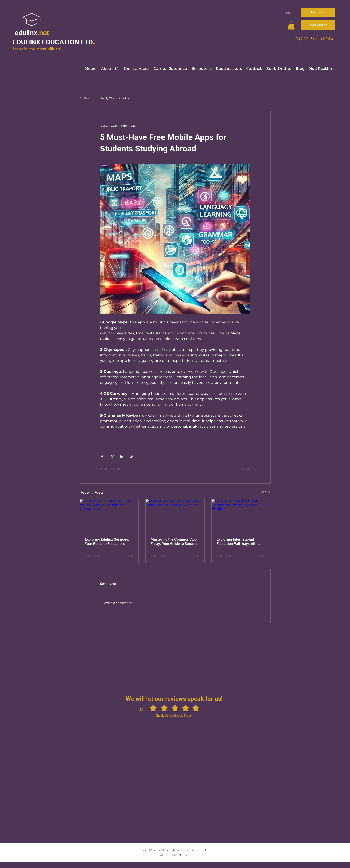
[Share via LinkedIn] (122, 457)
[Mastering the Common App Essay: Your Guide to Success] (175, 516)
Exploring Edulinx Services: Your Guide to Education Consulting (107, 541)
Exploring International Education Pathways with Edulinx (237, 541)
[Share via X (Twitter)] (112, 457)
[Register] (318, 12)
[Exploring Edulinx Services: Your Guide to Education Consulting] (109, 516)
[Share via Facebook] (102, 457)
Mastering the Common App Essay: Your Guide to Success (174, 541)
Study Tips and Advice (116, 98)
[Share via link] (132, 457)
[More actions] (248, 126)
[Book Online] (318, 25)
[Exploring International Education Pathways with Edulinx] (241, 516)
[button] (291, 25)
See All (266, 492)
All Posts (86, 98)
